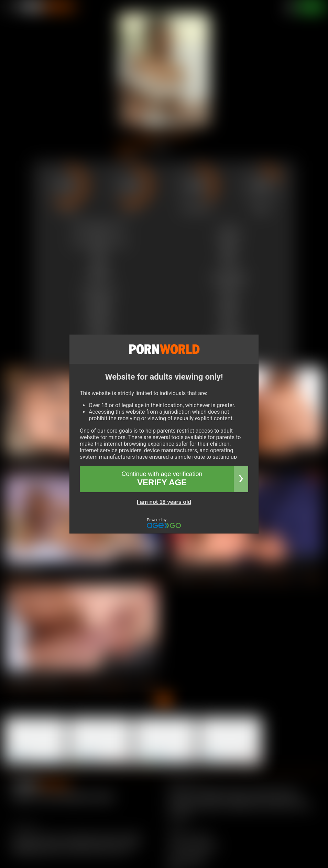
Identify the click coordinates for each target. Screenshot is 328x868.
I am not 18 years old (164, 502)
